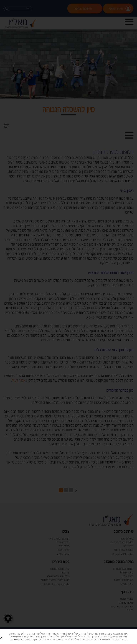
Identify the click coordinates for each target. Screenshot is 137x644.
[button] (6, 635)
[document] (68, 322)
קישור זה (15, 639)
